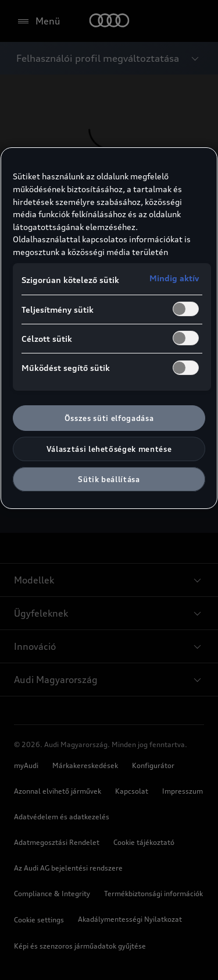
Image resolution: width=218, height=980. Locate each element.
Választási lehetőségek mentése (109, 449)
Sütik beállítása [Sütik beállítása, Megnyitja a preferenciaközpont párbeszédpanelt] (109, 479)
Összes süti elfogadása (109, 418)
